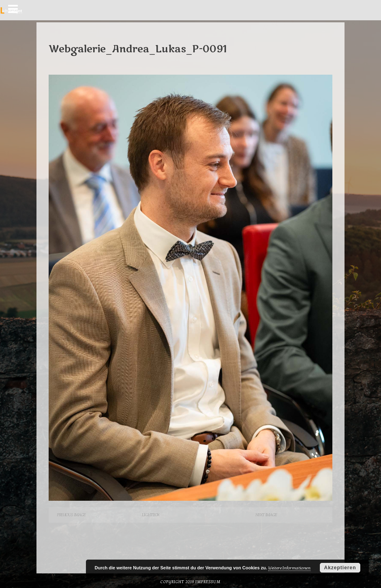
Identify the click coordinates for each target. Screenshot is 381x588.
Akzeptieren (340, 568)
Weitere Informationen (289, 568)
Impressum (208, 582)
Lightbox (150, 515)
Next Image (266, 515)
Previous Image (71, 515)
